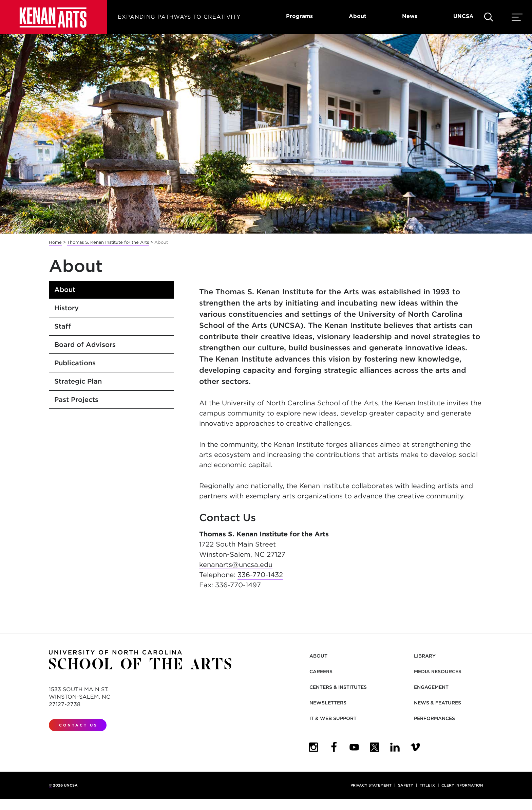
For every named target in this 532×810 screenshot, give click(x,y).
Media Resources (438, 671)
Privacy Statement (371, 785)
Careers (321, 671)
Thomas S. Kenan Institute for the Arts (108, 242)
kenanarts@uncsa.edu (236, 565)
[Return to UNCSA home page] (53, 17)
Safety (406, 785)
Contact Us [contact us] (78, 725)
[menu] (517, 17)
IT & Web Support (333, 718)
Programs (299, 16)
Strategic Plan (78, 381)
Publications (75, 363)
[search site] (489, 17)
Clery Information (462, 785)
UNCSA (463, 16)
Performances (434, 718)
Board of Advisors (85, 345)
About (358, 16)
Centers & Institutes (338, 687)
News (410, 16)
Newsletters (328, 703)
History (66, 308)
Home (55, 242)
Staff (63, 326)
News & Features (438, 703)
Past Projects (76, 400)
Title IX (427, 785)
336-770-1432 (260, 575)
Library (425, 656)
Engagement (431, 687)
